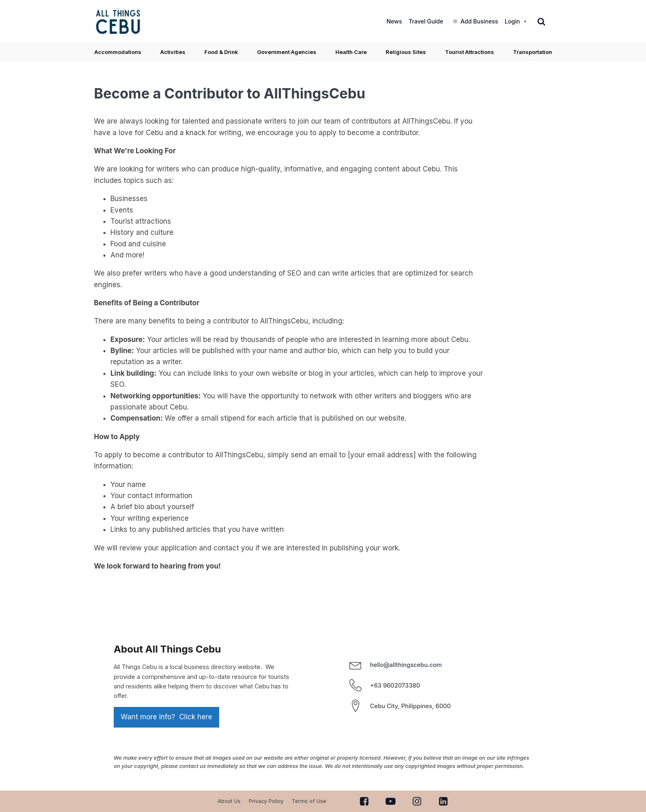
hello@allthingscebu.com (406, 665)
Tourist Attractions (469, 52)
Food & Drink (221, 52)
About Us (229, 801)
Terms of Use (309, 801)
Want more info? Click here (166, 717)
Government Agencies (287, 52)
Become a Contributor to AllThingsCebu (230, 93)
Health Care (351, 52)
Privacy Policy (266, 801)
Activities (173, 52)
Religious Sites (406, 52)
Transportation (532, 52)
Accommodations (118, 52)
